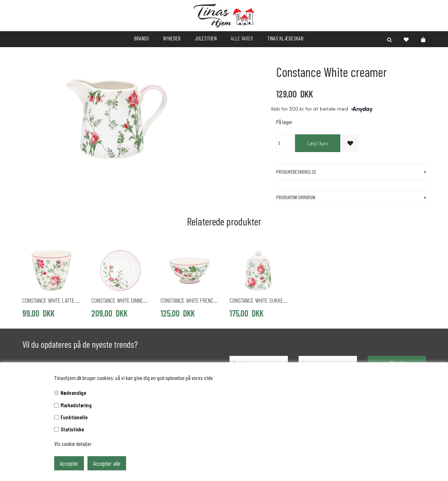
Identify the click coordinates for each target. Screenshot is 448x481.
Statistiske (72, 429)
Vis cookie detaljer (73, 444)
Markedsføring (76, 405)
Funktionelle (74, 417)
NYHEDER (172, 38)
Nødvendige (73, 393)
